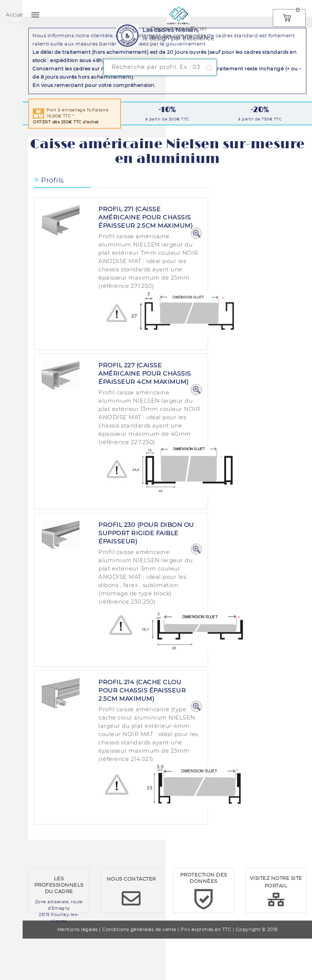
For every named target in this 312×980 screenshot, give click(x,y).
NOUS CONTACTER (131, 879)
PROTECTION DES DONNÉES (204, 878)
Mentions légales (78, 930)
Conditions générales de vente (139, 930)
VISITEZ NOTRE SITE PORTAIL (276, 882)
